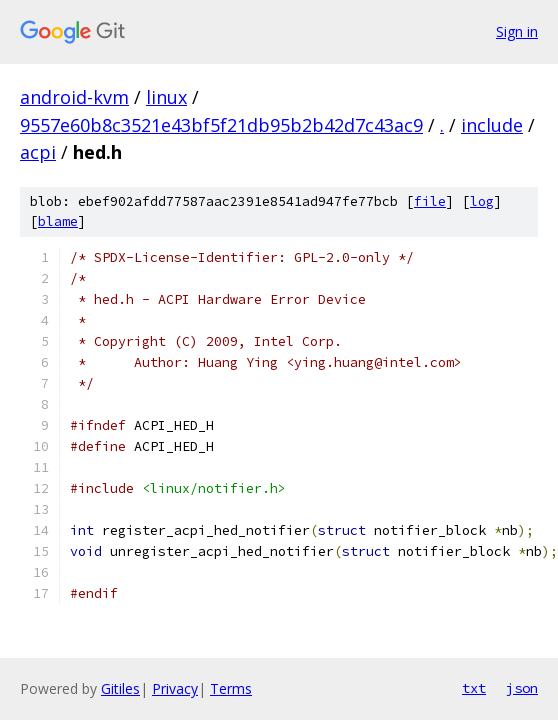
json (522, 688)
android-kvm (74, 97)
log (482, 201)
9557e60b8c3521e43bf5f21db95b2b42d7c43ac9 (221, 125)
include (492, 125)
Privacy (175, 688)
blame (58, 221)
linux (166, 97)
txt (474, 688)
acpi (38, 152)
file (430, 201)
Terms (231, 688)
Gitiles (120, 688)
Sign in (517, 31)
